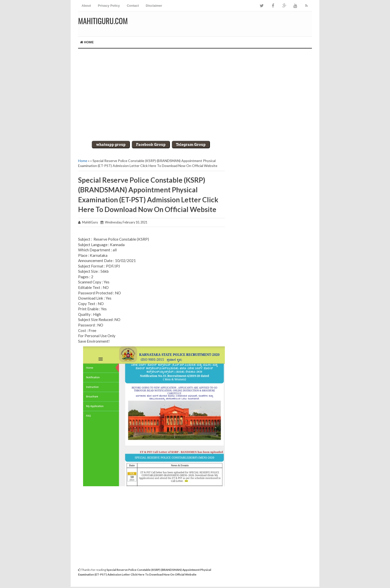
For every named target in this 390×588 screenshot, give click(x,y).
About (86, 6)
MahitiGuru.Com (103, 21)
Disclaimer (154, 6)
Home (87, 42)
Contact (133, 6)
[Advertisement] (195, 91)
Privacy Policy (109, 6)
